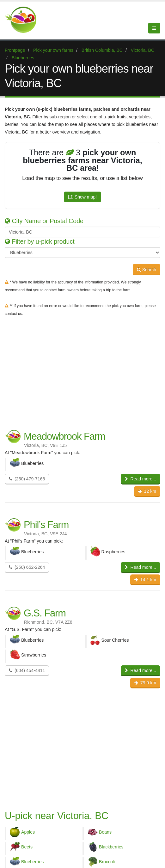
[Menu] (154, 28)
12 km (147, 491)
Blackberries (111, 847)
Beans (105, 832)
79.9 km (145, 683)
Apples (28, 832)
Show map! (82, 197)
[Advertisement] (82, 365)
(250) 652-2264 (27, 567)
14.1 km (145, 580)
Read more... (141, 479)
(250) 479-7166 (27, 479)
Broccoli (107, 862)
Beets (27, 847)
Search (147, 270)
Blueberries (32, 862)
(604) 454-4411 (27, 670)
